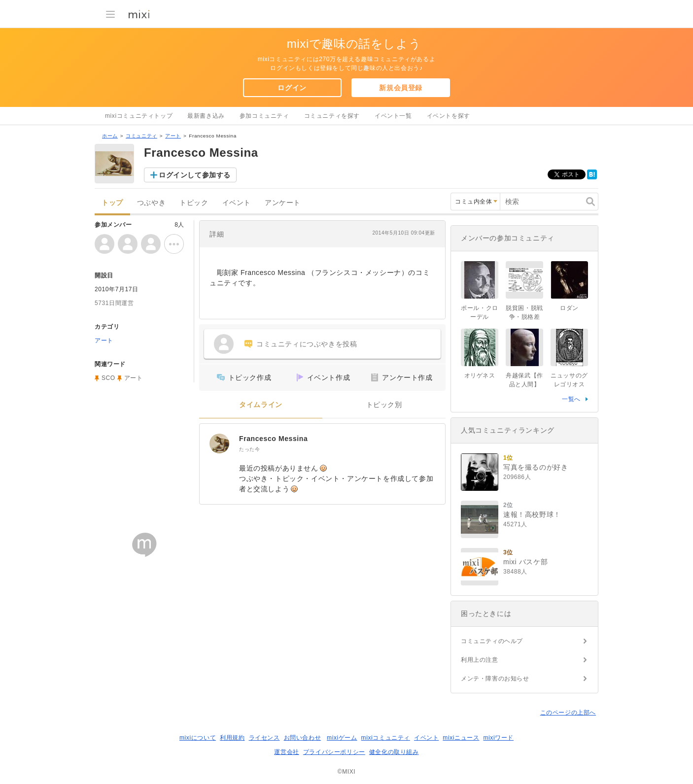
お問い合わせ (303, 738)
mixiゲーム (342, 738)
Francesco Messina (273, 439)
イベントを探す (449, 116)
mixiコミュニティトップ (139, 116)
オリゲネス (480, 375)
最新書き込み (206, 116)
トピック (194, 203)
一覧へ (571, 399)
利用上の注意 (480, 660)
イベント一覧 (393, 116)
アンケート (283, 203)
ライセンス (264, 738)
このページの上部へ (568, 713)
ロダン (569, 308)
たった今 (249, 449)
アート (173, 136)
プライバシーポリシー (334, 752)
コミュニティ (141, 136)
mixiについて (198, 738)
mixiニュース (461, 738)
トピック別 (384, 405)
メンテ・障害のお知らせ (495, 679)
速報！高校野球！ (532, 514)
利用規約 (232, 738)
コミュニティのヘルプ (492, 641)
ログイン (292, 88)
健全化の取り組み (394, 752)
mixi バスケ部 (525, 562)
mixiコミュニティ (386, 738)
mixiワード (498, 738)
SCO (108, 378)
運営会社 (286, 752)
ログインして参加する (195, 175)
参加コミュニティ (264, 116)
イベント (237, 203)
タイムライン (261, 405)
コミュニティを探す (332, 116)
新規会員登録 (401, 88)
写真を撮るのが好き (536, 467)
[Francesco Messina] (219, 443)
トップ (112, 203)
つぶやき (151, 203)
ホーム (110, 136)
